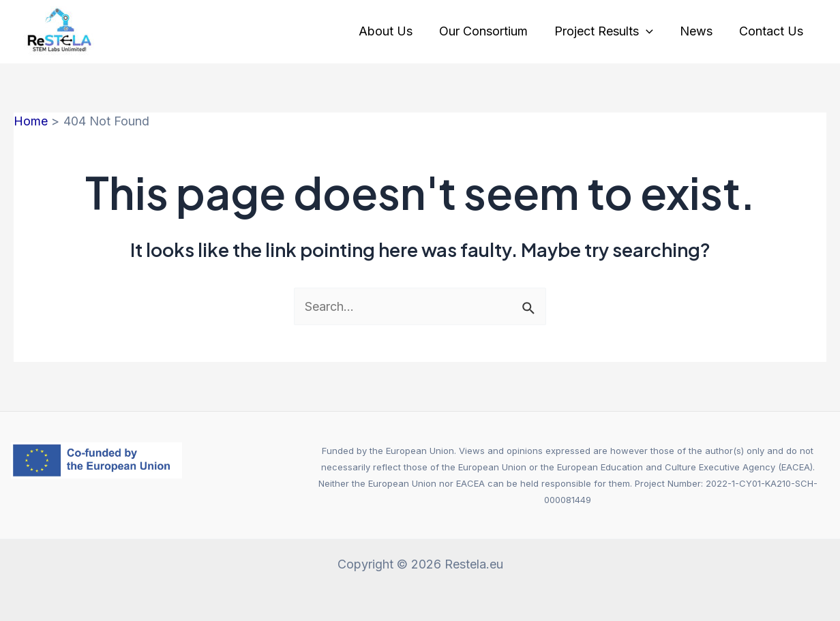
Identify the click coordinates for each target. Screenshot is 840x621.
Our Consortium (490, 31)
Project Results (609, 31)
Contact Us (772, 31)
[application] (651, 31)
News (699, 31)
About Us (394, 31)
